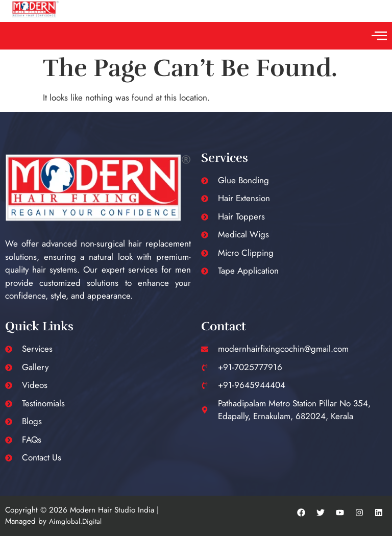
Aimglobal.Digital (75, 521)
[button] (379, 36)
